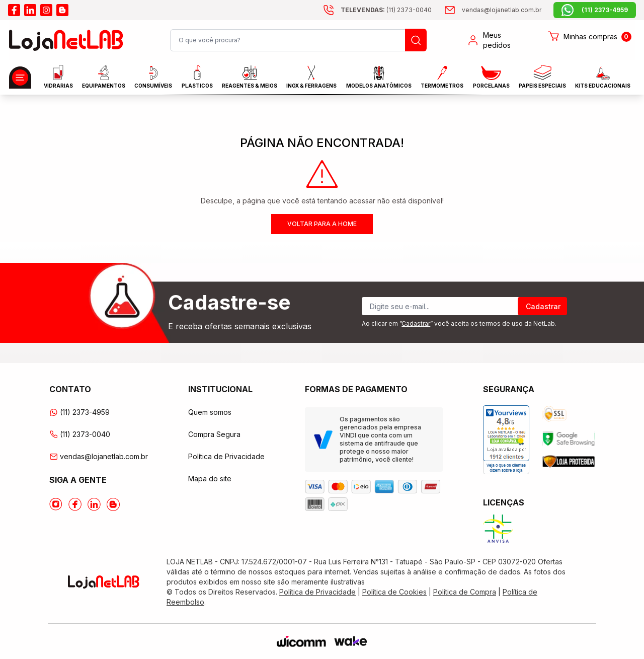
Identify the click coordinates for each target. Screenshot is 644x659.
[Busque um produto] (416, 40)
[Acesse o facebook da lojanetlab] (14, 10)
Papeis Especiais (542, 77)
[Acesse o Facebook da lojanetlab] (75, 504)
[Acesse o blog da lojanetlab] (62, 10)
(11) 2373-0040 (80, 434)
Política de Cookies (394, 592)
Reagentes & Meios (250, 77)
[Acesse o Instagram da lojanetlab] (56, 504)
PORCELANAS (491, 77)
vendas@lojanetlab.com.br (99, 456)
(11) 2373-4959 (79, 412)
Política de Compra (465, 592)
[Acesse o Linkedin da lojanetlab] (94, 504)
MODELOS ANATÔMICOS (379, 77)
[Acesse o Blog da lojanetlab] (113, 504)
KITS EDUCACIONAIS (603, 77)
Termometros (442, 77)
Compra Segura (214, 434)
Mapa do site (210, 479)
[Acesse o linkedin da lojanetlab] (30, 10)
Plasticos (197, 77)
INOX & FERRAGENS (311, 77)
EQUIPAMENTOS (104, 77)
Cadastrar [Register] (543, 306)
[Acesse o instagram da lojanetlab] (46, 10)
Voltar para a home (322, 224)
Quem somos (210, 412)
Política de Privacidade (226, 456)
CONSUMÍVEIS (153, 77)
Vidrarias (58, 77)
